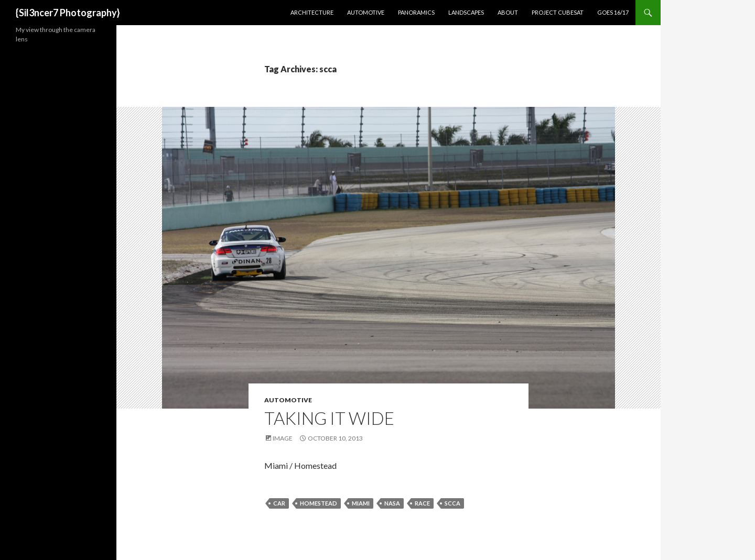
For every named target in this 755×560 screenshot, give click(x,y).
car (279, 503)
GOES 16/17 (613, 12)
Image (283, 438)
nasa (392, 503)
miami (361, 503)
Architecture (312, 12)
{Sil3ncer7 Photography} (68, 13)
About (508, 12)
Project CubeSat (558, 12)
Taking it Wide (329, 418)
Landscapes (466, 12)
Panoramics (416, 12)
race (422, 503)
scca (452, 503)
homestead (319, 503)
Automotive (366, 12)
